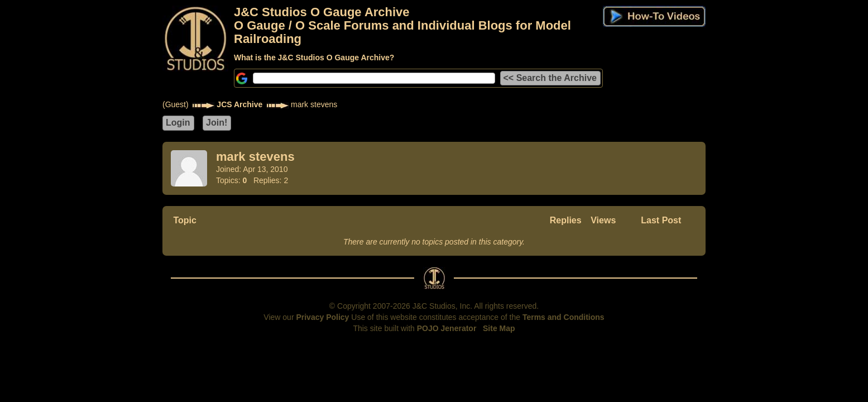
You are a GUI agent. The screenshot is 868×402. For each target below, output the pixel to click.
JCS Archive (239, 104)
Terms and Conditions (564, 317)
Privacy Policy (322, 317)
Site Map (499, 328)
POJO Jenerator (447, 328)
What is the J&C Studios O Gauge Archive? (314, 58)
